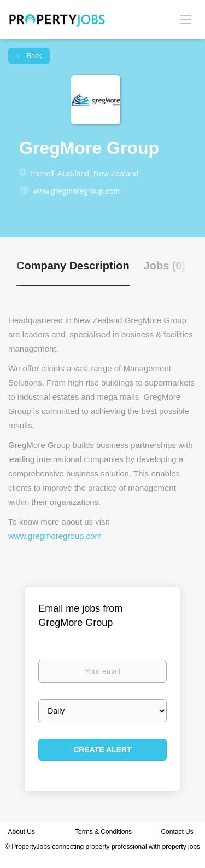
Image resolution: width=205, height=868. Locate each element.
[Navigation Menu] (186, 19)
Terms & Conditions (103, 832)
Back (33, 56)
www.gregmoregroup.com (55, 536)
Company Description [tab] (73, 266)
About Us (22, 832)
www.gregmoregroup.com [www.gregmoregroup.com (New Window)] (77, 191)
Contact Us (178, 832)
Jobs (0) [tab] (165, 266)
